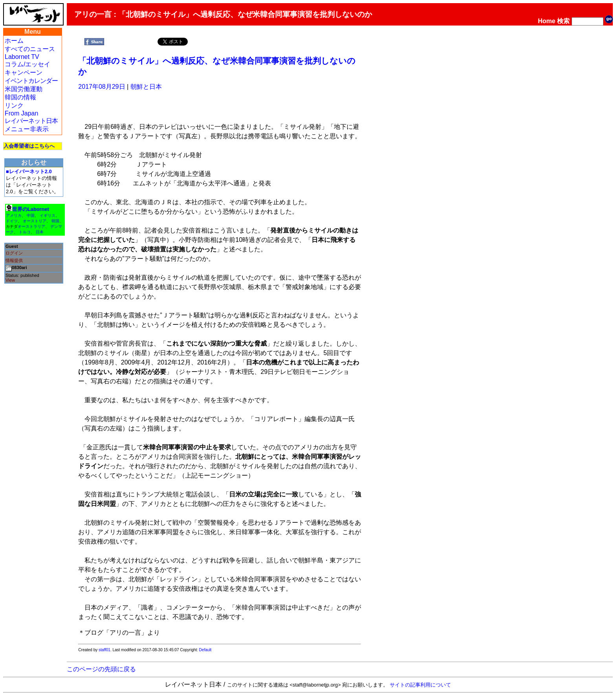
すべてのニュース (30, 49)
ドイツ (12, 221)
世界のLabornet (31, 209)
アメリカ (14, 215)
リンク (14, 105)
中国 (31, 215)
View (10, 280)
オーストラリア (31, 226)
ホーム (14, 41)
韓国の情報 (20, 97)
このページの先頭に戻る (101, 669)
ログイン (14, 253)
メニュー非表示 (27, 129)
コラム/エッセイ (27, 64)
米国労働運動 (24, 89)
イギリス (48, 215)
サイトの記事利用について (420, 685)
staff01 (104, 650)
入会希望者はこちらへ (29, 146)
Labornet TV (22, 57)
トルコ (25, 232)
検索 (563, 21)
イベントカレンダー (31, 81)
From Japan (21, 113)
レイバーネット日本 (31, 121)
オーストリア (35, 221)
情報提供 (14, 260)
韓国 (55, 221)
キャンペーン (24, 72)
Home (546, 21)
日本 (40, 232)
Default (205, 650)
